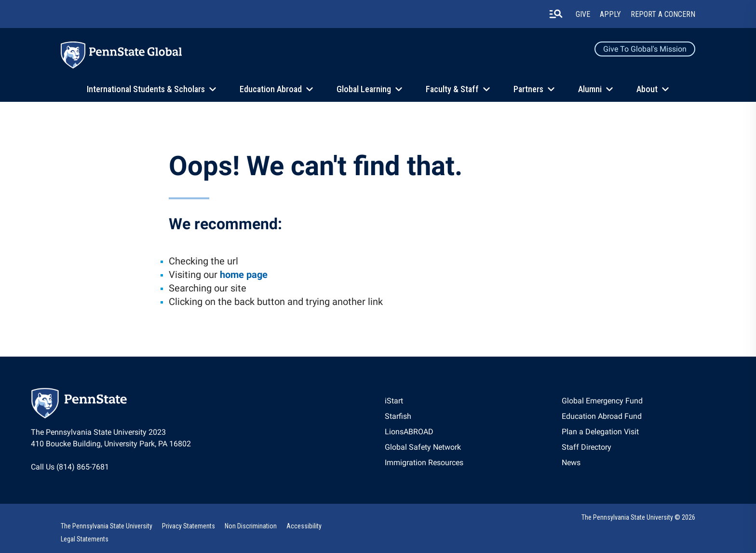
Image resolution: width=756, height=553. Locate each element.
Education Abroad (271, 89)
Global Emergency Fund (602, 401)
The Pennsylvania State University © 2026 (638, 517)
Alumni (590, 89)
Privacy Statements (189, 526)
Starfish (398, 416)
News (571, 463)
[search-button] (556, 14)
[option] (424, 401)
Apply (610, 14)
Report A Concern (663, 14)
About (647, 89)
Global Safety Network (423, 447)
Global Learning (364, 89)
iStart (394, 401)
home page (244, 275)
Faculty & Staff (452, 89)
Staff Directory (587, 447)
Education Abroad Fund (602, 416)
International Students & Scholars (146, 89)
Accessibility (304, 526)
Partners (528, 89)
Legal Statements (85, 539)
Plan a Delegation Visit (600, 432)
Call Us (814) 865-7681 (70, 467)
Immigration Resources (424, 463)
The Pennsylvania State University (107, 526)
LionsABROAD (409, 432)
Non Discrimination (251, 526)
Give (583, 14)
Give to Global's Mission (645, 49)
